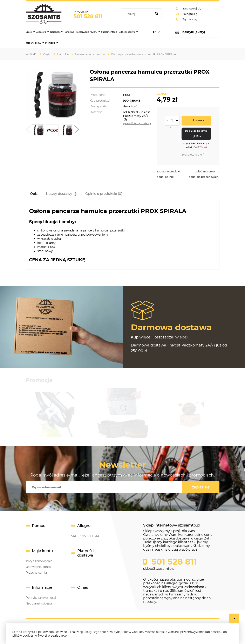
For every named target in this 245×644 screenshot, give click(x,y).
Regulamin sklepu (39, 603)
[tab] (34, 194)
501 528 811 (88, 16)
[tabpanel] (123, 235)
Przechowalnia (36, 573)
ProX (127, 95)
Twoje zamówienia (39, 561)
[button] (28, 130)
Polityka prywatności (41, 598)
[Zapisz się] (201, 487)
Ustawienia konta (38, 567)
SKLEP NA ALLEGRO (86, 536)
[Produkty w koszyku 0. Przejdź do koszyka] (194, 32)
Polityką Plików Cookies (126, 632)
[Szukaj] (157, 14)
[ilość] (172, 121)
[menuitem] (30, 32)
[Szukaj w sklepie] (137, 14)
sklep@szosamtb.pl (159, 569)
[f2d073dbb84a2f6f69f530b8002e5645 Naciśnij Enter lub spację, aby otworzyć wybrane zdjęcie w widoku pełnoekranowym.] (52, 95)
